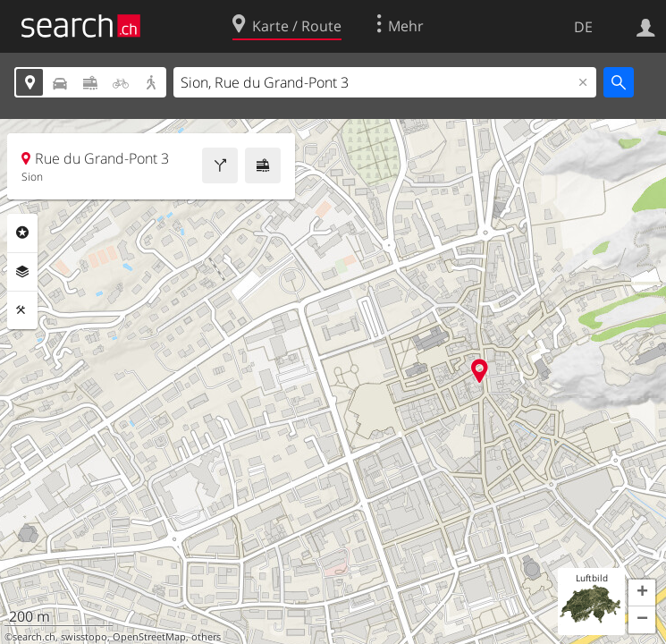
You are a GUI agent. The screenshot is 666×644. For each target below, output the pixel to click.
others (206, 637)
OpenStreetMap (149, 637)
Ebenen (22, 272)
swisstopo (84, 637)
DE (583, 27)
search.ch (34, 637)
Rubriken (22, 233)
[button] (642, 593)
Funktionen (22, 310)
